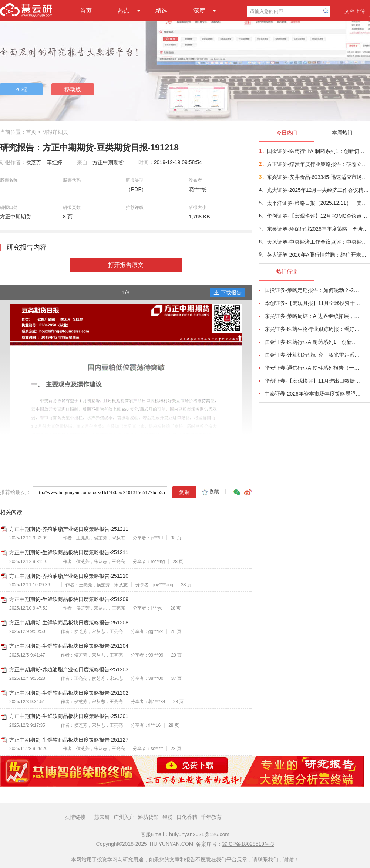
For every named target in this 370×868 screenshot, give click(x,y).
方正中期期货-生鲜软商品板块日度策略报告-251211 (69, 552)
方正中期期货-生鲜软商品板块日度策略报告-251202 (69, 693)
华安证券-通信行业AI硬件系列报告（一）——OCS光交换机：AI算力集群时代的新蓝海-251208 (313, 368)
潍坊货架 (148, 817)
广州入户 (124, 817)
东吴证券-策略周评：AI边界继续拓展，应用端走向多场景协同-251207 (313, 316)
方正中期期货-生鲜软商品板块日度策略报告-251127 (69, 740)
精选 (161, 11)
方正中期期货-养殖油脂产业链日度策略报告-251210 (69, 576)
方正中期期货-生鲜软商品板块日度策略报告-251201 (69, 716)
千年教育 (211, 817)
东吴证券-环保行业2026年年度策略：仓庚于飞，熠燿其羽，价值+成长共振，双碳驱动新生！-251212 (318, 229)
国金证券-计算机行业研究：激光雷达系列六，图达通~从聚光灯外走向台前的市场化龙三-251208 (313, 355)
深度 (199, 11)
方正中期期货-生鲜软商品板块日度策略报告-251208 (69, 623)
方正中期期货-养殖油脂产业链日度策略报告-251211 (69, 529)
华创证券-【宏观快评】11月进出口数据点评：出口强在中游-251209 (313, 381)
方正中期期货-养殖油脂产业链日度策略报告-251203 (69, 669)
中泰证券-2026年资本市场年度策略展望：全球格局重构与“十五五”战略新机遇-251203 (313, 394)
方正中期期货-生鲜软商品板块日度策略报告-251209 (69, 599)
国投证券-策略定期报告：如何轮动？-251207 (313, 290)
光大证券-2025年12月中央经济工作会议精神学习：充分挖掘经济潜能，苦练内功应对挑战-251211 (318, 190)
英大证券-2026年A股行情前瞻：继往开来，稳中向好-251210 (318, 255)
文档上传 (355, 11)
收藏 (210, 491)
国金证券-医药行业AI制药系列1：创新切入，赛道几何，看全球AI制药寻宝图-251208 (318, 151)
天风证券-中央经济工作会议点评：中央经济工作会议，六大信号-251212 (318, 242)
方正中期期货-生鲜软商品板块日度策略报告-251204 (69, 646)
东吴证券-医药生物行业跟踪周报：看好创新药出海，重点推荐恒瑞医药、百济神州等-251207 (313, 329)
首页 (86, 11)
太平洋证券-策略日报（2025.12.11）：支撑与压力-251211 (318, 203)
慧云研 (102, 817)
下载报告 (228, 292)
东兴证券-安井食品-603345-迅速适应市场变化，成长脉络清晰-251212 (318, 177)
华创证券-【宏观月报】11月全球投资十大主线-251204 (313, 303)
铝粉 (168, 817)
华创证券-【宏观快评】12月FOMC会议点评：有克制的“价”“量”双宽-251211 (318, 216)
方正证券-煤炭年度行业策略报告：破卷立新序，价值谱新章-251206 (318, 164)
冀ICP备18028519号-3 (248, 844)
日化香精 (187, 817)
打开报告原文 (126, 265)
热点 (124, 11)
